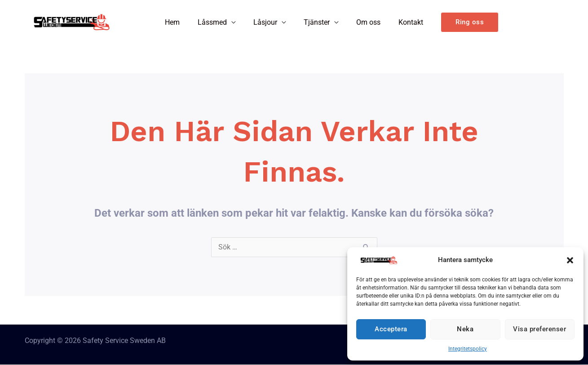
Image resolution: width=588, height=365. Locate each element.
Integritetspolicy (468, 349)
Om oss (364, 22)
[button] (570, 260)
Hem (181, 22)
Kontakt (403, 22)
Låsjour (267, 22)
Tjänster (315, 22)
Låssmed (217, 22)
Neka (465, 329)
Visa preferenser (539, 329)
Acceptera (391, 329)
